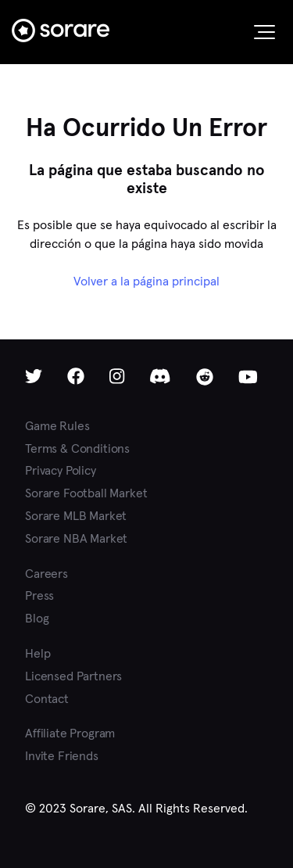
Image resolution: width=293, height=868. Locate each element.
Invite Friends (62, 756)
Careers (46, 574)
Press (39, 595)
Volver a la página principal (146, 281)
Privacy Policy (61, 470)
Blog (37, 618)
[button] (264, 32)
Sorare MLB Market (76, 516)
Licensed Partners (73, 676)
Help (38, 653)
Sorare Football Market (86, 493)
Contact (47, 699)
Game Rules (57, 426)
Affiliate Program (70, 733)
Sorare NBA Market (76, 538)
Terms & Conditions (77, 448)
